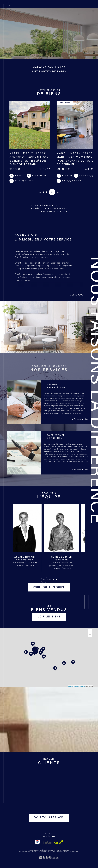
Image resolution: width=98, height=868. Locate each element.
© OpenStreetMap (79, 686)
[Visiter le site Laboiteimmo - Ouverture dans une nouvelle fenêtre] (49, 860)
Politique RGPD (68, 852)
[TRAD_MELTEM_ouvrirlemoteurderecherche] (8, 4)
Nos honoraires (24, 852)
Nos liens (60, 852)
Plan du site (34, 852)
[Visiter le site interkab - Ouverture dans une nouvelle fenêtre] (53, 842)
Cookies (77, 852)
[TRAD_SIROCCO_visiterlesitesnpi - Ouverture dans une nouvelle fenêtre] (37, 842)
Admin (54, 852)
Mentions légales (45, 852)
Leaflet (71, 686)
